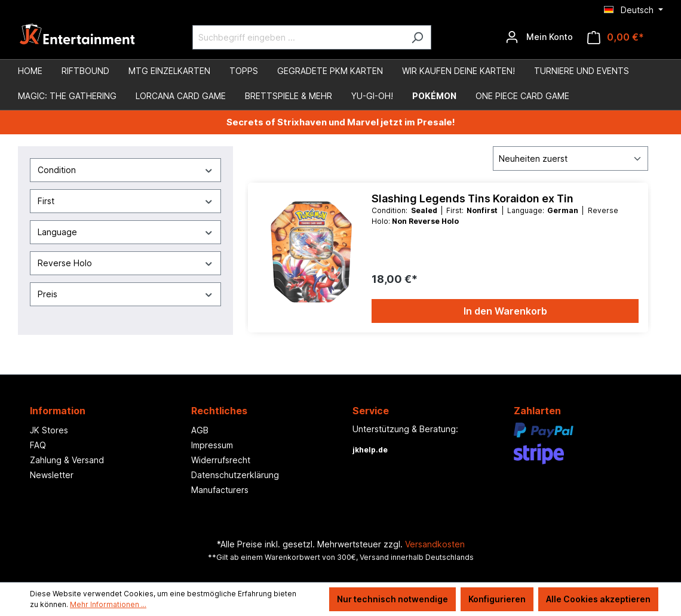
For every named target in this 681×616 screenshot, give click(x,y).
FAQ (38, 445)
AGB (200, 430)
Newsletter (52, 475)
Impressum (212, 445)
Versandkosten (435, 544)
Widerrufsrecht (221, 460)
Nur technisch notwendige (392, 599)
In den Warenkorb (505, 311)
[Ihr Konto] (539, 37)
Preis (125, 294)
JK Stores (49, 430)
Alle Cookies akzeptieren (598, 599)
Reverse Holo (125, 263)
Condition (125, 170)
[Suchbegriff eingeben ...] (298, 37)
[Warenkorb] (616, 37)
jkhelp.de (370, 450)
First (125, 201)
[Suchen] (417, 37)
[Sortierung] (570, 158)
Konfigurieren (497, 599)
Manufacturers (220, 490)
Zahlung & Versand (67, 460)
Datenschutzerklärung (235, 475)
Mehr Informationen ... (108, 604)
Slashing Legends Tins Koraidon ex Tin (473, 198)
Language (125, 232)
